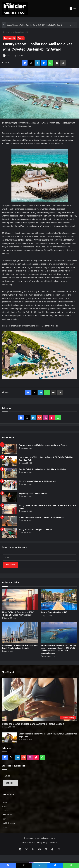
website (54, 326)
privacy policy (42, 843)
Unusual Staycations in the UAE (54, 612)
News (4, 802)
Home (6, 32)
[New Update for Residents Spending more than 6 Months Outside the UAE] (20, 633)
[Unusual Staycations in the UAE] (59, 600)
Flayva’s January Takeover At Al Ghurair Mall (38, 481)
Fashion (5, 819)
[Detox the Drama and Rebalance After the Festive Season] (10, 449)
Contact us (53, 843)
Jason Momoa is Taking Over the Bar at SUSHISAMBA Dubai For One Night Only (38, 25)
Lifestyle (5, 810)
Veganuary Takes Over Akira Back (33, 493)
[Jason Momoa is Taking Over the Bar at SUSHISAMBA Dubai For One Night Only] (10, 461)
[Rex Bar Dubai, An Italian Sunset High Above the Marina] (10, 473)
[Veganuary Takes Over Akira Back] (10, 497)
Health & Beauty (9, 823)
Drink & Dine (7, 815)
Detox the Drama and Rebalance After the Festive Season (43, 445)
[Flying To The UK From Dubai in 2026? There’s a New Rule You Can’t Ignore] (10, 509)
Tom (8, 56)
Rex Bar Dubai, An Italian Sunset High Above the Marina (42, 469)
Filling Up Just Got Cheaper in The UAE (35, 529)
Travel (14, 32)
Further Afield (23, 32)
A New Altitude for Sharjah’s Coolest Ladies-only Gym (42, 517)
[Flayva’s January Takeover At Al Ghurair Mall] (10, 485)
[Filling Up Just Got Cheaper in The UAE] (10, 533)
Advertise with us (28, 843)
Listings (5, 827)
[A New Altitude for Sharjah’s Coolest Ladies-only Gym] (10, 521)
